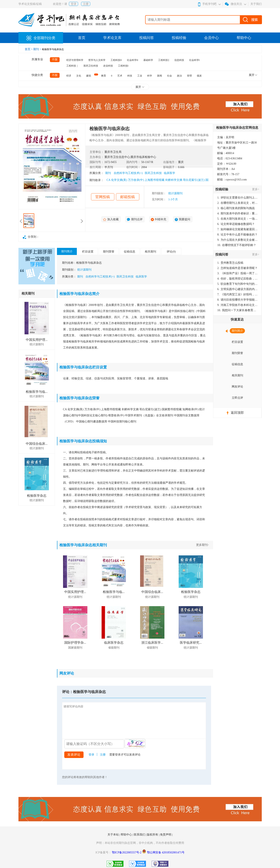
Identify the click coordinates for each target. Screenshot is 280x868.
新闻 (160, 76)
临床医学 (170, 173)
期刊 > (38, 49)
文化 (79, 76)
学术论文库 (112, 38)
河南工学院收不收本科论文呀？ (238, 305)
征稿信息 (130, 252)
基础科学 (148, 60)
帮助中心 (244, 38)
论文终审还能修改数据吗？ (236, 224)
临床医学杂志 (114, 643)
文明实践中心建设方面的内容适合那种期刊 (238, 289)
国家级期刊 (75, 648)
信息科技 (179, 60)
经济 (69, 76)
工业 (140, 76)
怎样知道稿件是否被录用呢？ (238, 268)
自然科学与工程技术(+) (128, 173)
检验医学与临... (37, 392)
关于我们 (256, 4)
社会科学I (194, 60)
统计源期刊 (175, 193)
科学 (150, 76)
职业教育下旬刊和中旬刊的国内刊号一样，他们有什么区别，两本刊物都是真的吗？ (238, 284)
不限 (55, 60)
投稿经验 (179, 38)
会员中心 (211, 38)
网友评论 (237, 387)
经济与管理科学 (75, 60)
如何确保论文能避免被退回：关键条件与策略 (238, 229)
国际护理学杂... (75, 643)
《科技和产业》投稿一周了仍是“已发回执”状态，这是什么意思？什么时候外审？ (238, 273)
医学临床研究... (191, 643)
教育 (104, 76)
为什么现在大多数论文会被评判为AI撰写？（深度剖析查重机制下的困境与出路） (238, 240)
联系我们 (140, 835)
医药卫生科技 (91, 66)
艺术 (120, 76)
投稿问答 (147, 38)
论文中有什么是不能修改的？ (238, 235)
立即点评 (237, 398)
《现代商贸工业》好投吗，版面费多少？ (238, 294)
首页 (82, 38)
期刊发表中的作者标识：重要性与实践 (238, 213)
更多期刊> (203, 545)
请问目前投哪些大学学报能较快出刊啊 (238, 300)
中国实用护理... (37, 340)
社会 (170, 76)
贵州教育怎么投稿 (230, 263)
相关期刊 (150, 252)
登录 (74, 4)
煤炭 (199, 76)
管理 (189, 76)
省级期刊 (114, 648)
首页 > (29, 49)
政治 (179, 76)
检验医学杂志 (37, 496)
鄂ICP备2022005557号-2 (127, 852)
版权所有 (153, 835)
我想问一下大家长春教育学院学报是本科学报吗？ (238, 310)
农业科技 (108, 66)
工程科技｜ (72, 66)
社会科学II (133, 60)
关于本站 (114, 835)
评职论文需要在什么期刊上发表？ (238, 198)
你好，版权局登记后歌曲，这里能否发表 (238, 279)
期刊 (108, 173)
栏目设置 (88, 252)
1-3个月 (173, 199)
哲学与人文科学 (97, 60)
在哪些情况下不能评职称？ (237, 245)
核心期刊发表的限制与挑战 (236, 208)
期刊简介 (67, 251)
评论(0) (171, 252)
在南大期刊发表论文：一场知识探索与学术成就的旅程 (238, 219)
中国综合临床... (37, 444)
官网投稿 (103, 197)
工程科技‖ (164, 60)
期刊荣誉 (109, 252)
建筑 (89, 76)
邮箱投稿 (128, 197)
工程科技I (123, 66)
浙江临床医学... (152, 643)
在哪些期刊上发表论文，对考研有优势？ (238, 203)
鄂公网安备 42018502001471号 (166, 852)
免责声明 (166, 835)
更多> (256, 189)
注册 (86, 4)
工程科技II (116, 60)
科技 (130, 76)
